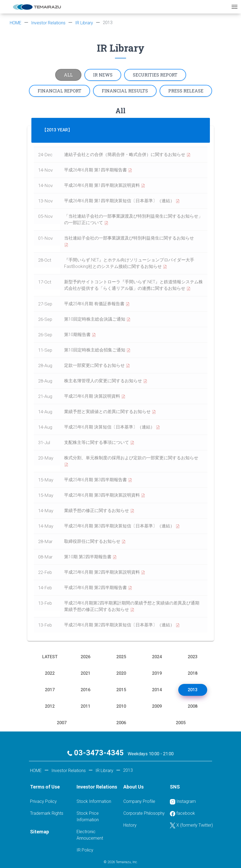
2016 (85, 690)
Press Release (186, 91)
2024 (157, 657)
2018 (193, 673)
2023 (193, 657)
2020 (121, 673)
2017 (50, 690)
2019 (157, 673)
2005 (181, 723)
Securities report (155, 75)
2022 (50, 673)
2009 (157, 706)
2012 (50, 706)
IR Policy (85, 850)
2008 (193, 706)
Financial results (125, 91)
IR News (103, 75)
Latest (50, 657)
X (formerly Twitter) (191, 825)
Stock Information (94, 801)
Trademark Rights (47, 813)
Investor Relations (48, 23)
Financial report (60, 91)
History (130, 825)
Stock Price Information (88, 817)
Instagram (183, 802)
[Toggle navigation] (235, 7)
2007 (62, 723)
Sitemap (39, 832)
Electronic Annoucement (90, 835)
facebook (182, 814)
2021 (85, 673)
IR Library (84, 23)
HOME (16, 23)
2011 (85, 706)
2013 (193, 690)
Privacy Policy (43, 801)
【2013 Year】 (57, 130)
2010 (121, 706)
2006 (121, 723)
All (68, 75)
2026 (85, 657)
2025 (121, 657)
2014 (157, 690)
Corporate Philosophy (144, 813)
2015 (121, 690)
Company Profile (139, 801)
